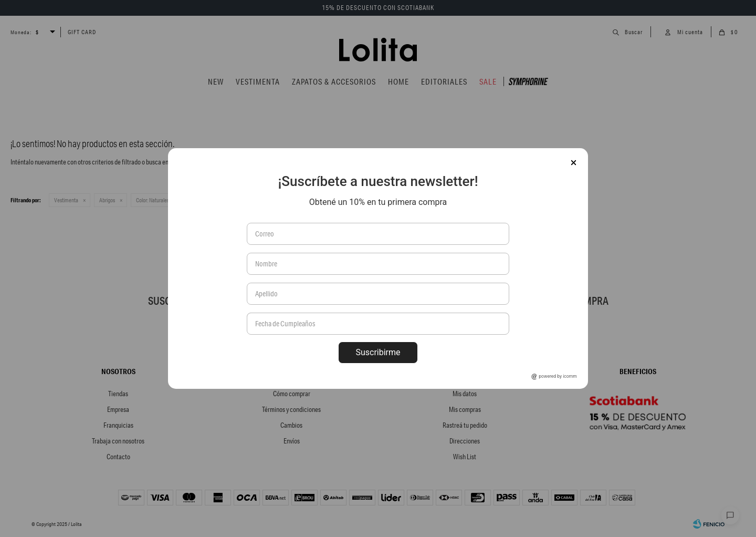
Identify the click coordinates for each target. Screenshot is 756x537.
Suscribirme (378, 352)
